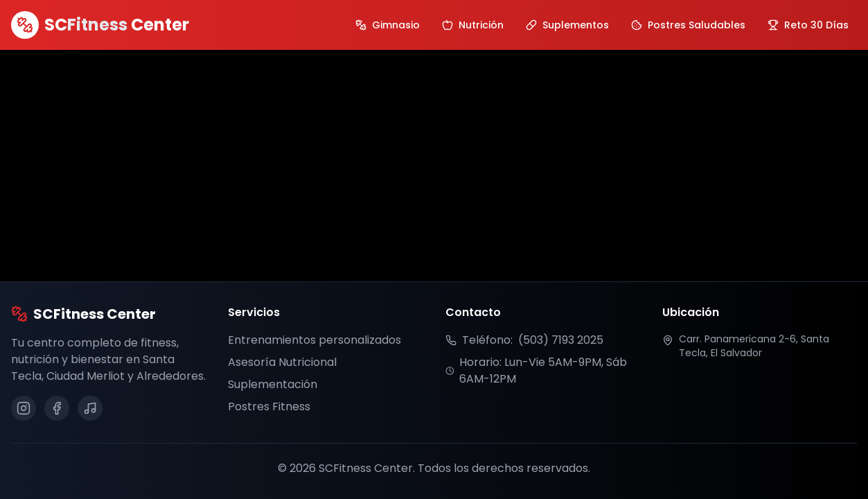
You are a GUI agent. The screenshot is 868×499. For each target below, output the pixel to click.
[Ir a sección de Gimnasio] (388, 25)
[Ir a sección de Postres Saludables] (688, 25)
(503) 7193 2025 (561, 340)
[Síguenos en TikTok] (90, 408)
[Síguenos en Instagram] (24, 408)
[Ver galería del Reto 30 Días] (808, 25)
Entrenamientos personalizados (315, 340)
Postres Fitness (269, 406)
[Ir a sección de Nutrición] (473, 25)
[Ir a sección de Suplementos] (567, 25)
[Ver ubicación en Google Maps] (760, 346)
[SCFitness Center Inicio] (100, 25)
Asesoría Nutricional (282, 362)
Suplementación (273, 384)
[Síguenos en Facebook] (57, 408)
